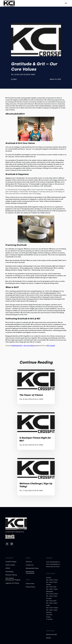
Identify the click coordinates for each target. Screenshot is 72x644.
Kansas (48, 638)
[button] (66, 3)
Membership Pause (32, 568)
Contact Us (30, 565)
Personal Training (11, 575)
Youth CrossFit (10, 565)
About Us (29, 562)
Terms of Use (30, 584)
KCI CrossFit (51, 346)
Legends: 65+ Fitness (12, 583)
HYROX (8, 568)
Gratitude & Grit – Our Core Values (23, 346)
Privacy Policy (30, 587)
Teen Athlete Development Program (13, 579)
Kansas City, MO (51, 635)
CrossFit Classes (11, 562)
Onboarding (9, 572)
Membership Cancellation (30, 572)
